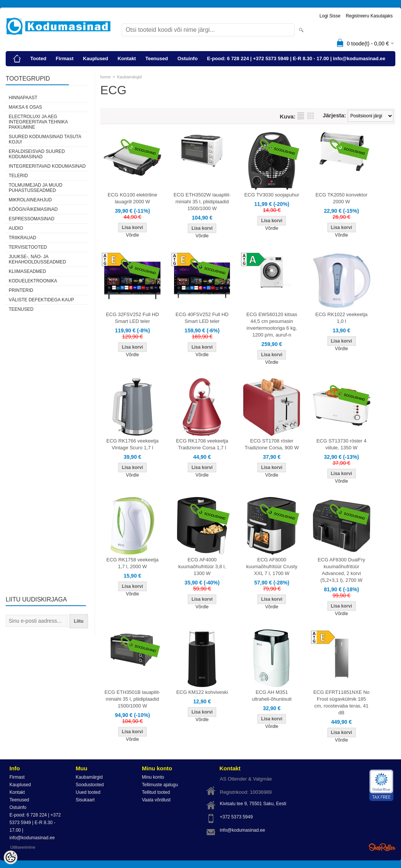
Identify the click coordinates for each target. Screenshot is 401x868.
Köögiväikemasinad (33, 209)
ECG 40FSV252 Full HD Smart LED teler (202, 318)
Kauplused (95, 58)
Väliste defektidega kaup (41, 300)
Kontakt (127, 58)
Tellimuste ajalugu (160, 785)
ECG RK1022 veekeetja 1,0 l (342, 318)
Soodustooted (90, 785)
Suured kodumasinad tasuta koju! (45, 139)
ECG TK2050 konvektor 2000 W (341, 198)
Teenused (157, 58)
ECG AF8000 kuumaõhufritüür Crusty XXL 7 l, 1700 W (272, 566)
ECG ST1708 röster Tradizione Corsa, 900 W (272, 444)
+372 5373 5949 (236, 817)
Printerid (21, 290)
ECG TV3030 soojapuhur (272, 195)
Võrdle (133, 235)
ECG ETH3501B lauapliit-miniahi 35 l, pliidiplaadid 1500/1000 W (132, 699)
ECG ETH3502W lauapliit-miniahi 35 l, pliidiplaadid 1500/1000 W (202, 202)
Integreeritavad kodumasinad (47, 166)
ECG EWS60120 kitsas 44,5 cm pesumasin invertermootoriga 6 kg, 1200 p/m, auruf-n (272, 325)
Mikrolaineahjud (30, 200)
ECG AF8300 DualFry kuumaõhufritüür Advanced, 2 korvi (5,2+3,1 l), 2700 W (342, 570)
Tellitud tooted (156, 792)
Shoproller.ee (382, 847)
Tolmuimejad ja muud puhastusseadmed (36, 188)
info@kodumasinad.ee (242, 830)
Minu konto (153, 777)
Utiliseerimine (23, 847)
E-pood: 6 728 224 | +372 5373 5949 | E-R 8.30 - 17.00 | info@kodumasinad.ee (296, 58)
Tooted (38, 58)
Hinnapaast (23, 98)
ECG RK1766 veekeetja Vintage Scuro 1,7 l (132, 444)
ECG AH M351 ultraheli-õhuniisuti (272, 696)
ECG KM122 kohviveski (202, 692)
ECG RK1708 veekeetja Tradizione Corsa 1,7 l (202, 444)
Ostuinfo (187, 58)
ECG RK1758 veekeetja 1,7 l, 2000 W (132, 563)
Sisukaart (85, 800)
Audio (16, 228)
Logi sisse (330, 16)
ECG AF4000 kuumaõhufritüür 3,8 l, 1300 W (202, 566)
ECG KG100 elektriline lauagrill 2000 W (133, 198)
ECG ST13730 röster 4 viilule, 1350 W (341, 444)
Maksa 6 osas (25, 107)
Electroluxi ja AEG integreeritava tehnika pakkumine (38, 122)
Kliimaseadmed (27, 271)
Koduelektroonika (33, 281)
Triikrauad (23, 238)
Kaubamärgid (129, 77)
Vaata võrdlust (156, 800)
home (106, 77)
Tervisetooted (28, 247)
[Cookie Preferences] (11, 857)
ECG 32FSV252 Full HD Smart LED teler (132, 318)
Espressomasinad (32, 219)
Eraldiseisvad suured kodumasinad (37, 154)
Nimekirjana (301, 116)
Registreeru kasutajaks (369, 16)
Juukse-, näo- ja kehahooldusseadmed (37, 259)
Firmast (65, 58)
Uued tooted (88, 792)
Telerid (18, 176)
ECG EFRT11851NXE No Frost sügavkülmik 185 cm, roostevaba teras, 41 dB (341, 702)
